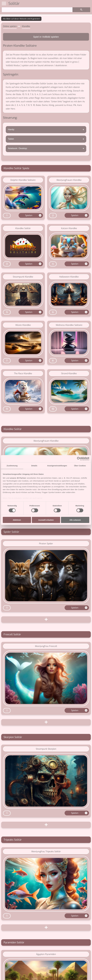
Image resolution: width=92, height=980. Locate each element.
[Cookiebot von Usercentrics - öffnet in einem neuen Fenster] (79, 459)
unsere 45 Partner (18, 478)
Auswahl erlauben (46, 520)
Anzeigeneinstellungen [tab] (57, 466)
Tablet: (11, 139)
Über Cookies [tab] (80, 466)
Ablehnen (17, 520)
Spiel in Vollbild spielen (46, 37)
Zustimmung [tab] (12, 466)
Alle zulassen (75, 520)
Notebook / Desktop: (18, 148)
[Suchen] (37, 10)
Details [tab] (34, 466)
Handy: (11, 129)
